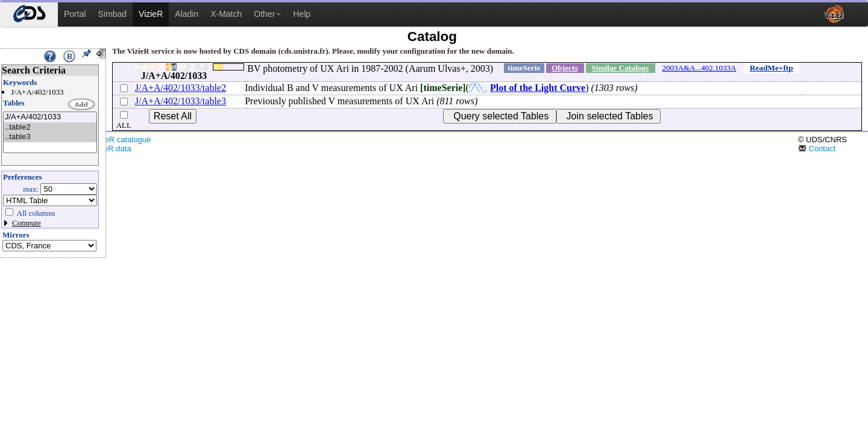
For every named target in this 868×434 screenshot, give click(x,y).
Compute (27, 223)
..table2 (50, 127)
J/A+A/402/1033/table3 (181, 101)
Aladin (187, 14)
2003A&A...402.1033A (700, 68)
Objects (565, 68)
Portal (75, 14)
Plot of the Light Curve (538, 88)
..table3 (50, 137)
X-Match (226, 14)
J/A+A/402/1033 (50, 117)
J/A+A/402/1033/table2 (181, 88)
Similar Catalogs (620, 68)
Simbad (112, 14)
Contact (817, 149)
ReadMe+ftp (772, 68)
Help (302, 14)
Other (267, 14)
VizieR (151, 14)
